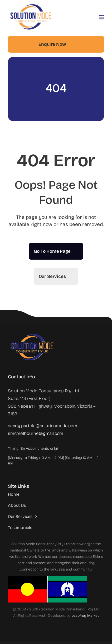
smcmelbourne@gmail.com (36, 433)
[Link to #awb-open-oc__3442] (102, 17)
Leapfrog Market (85, 616)
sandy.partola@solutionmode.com (43, 426)
